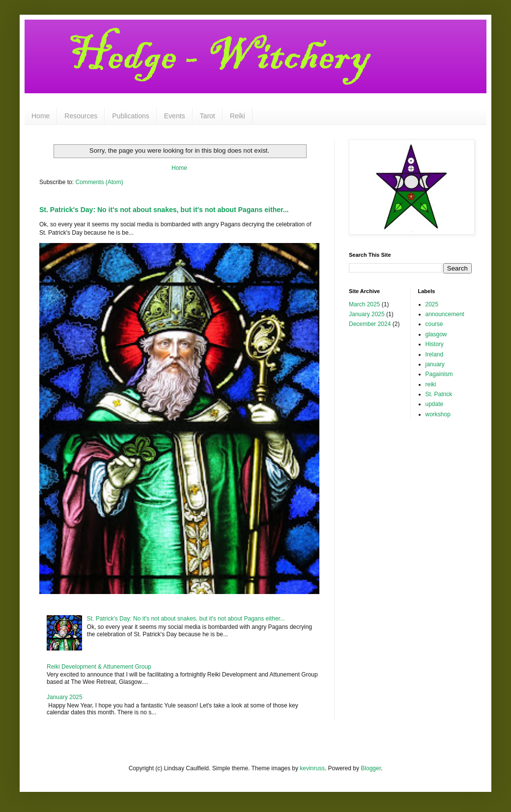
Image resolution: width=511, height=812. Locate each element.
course (434, 324)
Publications (131, 116)
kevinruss (312, 768)
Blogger (371, 768)
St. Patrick (439, 394)
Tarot (208, 116)
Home (41, 116)
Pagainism (439, 374)
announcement (445, 314)
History (435, 344)
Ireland (435, 354)
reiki (431, 384)
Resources (81, 116)
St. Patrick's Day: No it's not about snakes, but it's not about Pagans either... (164, 210)
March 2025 (364, 304)
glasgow (436, 334)
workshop (438, 414)
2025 (432, 304)
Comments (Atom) (99, 182)
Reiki (238, 116)
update (435, 404)
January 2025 (65, 697)
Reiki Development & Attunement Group (99, 667)
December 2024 (370, 324)
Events (175, 116)
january (435, 364)
